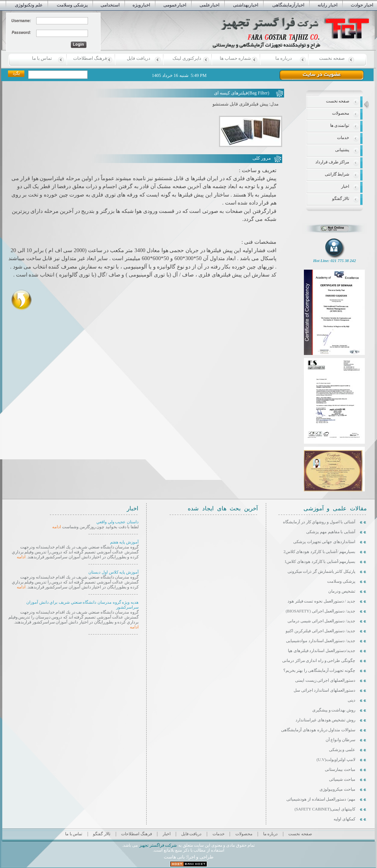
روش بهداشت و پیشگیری (334, 710)
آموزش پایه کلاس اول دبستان (113, 572)
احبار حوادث (362, 5)
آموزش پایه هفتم (124, 542)
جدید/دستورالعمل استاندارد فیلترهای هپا (322, 651)
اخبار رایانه (327, 5)
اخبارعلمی (209, 5)
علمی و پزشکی (342, 750)
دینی (351, 700)
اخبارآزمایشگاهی (288, 5)
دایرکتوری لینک (187, 58)
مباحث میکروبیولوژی (337, 789)
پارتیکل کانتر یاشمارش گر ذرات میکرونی (321, 571)
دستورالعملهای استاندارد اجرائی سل (324, 690)
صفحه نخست (332, 58)
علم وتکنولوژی (29, 5)
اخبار (345, 186)
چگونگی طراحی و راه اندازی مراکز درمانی (319, 661)
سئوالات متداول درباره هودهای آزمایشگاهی (318, 730)
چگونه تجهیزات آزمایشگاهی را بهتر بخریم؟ (319, 671)
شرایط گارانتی (337, 174)
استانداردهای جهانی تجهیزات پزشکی (324, 542)
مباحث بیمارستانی (340, 770)
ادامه (57, 527)
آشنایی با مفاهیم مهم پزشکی (331, 532)
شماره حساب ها (235, 58)
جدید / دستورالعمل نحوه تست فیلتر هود (321, 601)
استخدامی (110, 5)
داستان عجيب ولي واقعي (117, 522)
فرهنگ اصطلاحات (90, 58)
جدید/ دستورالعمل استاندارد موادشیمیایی (321, 641)
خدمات (343, 138)
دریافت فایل (138, 58)
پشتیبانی (342, 150)
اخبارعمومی (175, 5)
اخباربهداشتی (246, 5)
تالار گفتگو (341, 199)
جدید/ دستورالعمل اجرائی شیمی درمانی (321, 621)
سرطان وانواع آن (340, 740)
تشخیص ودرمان (342, 591)
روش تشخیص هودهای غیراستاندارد (325, 720)
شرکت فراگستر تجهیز (158, 845)
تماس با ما (42, 58)
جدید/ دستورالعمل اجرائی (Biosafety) (320, 611)
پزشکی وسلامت (72, 5)
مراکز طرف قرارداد (332, 162)
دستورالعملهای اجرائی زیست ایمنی (325, 680)
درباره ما (284, 58)
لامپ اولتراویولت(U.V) (336, 760)
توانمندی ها (340, 125)
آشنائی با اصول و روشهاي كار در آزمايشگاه (319, 522)
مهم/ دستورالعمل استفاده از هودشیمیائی (321, 799)
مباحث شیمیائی (342, 779)
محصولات (341, 113)
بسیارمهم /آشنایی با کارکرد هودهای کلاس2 (319, 552)
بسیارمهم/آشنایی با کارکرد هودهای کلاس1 (320, 562)
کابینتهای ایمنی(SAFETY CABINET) (325, 809)
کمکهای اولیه (344, 819)
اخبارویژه (141, 5)
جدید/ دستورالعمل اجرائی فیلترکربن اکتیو (320, 631)
